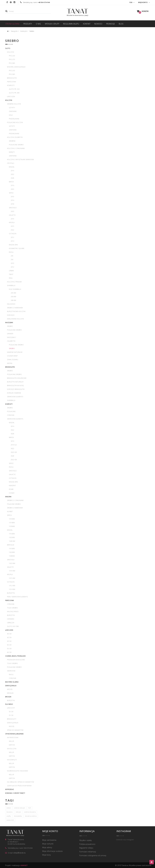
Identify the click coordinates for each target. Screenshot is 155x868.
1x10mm (12, 519)
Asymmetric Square (17, 248)
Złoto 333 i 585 (13, 626)
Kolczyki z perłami (14, 282)
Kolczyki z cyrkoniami (16, 148)
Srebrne (12, 141)
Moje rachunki (48, 844)
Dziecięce (11, 315)
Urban (11, 271)
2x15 (12, 226)
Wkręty (12, 152)
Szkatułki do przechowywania (19, 786)
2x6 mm (13, 297)
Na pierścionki (13, 738)
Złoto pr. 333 (14, 89)
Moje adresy (47, 848)
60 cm (9, 652)
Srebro (10, 326)
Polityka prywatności (87, 844)
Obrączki (11, 623)
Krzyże (10, 689)
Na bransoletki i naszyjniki (17, 771)
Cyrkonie (11, 415)
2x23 (12, 211)
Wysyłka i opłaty (86, 840)
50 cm (9, 645)
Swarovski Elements (15, 397)
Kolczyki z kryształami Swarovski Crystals (20, 161)
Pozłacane (11, 411)
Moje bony (46, 855)
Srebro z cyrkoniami (15, 500)
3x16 (12, 426)
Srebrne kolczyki (14, 104)
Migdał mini (13, 245)
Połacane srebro (14, 504)
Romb (11, 489)
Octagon (13, 234)
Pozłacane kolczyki (15, 122)
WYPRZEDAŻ (10, 789)
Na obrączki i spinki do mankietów (21, 782)
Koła (11, 115)
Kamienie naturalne (15, 352)
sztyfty (9, 816)
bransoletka (18, 816)
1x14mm (12, 523)
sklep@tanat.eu (19, 853)
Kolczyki (11, 52)
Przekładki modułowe (16, 660)
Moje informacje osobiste (52, 851)
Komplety (11, 85)
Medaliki (10, 693)
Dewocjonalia (11, 686)
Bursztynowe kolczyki (16, 311)
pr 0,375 (12, 59)
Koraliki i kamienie (14, 393)
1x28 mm (12, 541)
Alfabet (10, 511)
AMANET (24, 865)
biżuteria (10, 812)
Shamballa (11, 285)
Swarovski (11, 671)
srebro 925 (10, 820)
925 (30, 808)
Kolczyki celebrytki (15, 137)
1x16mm (12, 534)
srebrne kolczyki (20, 808)
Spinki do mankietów (15, 730)
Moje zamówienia (49, 840)
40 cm (9, 634)
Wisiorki (8, 497)
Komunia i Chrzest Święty (15, 793)
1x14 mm (12, 589)
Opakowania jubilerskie (14, 734)
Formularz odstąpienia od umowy (93, 855)
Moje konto (50, 831)
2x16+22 (14, 445)
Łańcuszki (11, 97)
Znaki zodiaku (13, 360)
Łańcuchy (11, 708)
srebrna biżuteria (30, 812)
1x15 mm (12, 578)
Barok (11, 182)
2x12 (12, 237)
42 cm (9, 637)
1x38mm (12, 556)
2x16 (12, 171)
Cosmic (12, 493)
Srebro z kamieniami (15, 308)
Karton (12, 745)
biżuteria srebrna (31, 816)
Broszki (8, 697)
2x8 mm (13, 300)
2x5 (12, 256)
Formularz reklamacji (88, 851)
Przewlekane (14, 119)
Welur (11, 741)
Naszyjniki (9, 323)
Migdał (12, 167)
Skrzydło (13, 208)
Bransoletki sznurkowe (17, 378)
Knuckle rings (13, 612)
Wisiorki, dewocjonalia (16, 67)
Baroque (11, 545)
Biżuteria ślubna (12, 682)
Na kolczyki (12, 749)
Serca (9, 515)
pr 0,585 (12, 63)
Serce (11, 193)
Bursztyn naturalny (15, 382)
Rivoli (11, 252)
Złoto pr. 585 (14, 93)
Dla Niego (9, 704)
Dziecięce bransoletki (16, 389)
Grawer (10, 334)
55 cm (9, 649)
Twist (11, 274)
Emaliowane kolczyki (15, 319)
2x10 (12, 197)
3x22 (12, 430)
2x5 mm (13, 293)
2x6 (12, 260)
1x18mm (12, 526)
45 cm (9, 641)
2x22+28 (14, 452)
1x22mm (12, 537)
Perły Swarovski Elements (17, 597)
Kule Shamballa (15, 289)
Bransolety (12, 719)
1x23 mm (12, 563)
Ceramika (11, 619)
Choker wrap (12, 356)
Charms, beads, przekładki (15, 656)
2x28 (12, 178)
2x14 (12, 200)
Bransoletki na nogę (15, 386)
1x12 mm (12, 586)
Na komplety (12, 760)
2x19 (12, 219)
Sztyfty (12, 108)
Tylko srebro (12, 608)
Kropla (12, 222)
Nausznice (11, 304)
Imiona (10, 363)
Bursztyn (11, 593)
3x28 (12, 434)
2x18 (12, 204)
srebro (9, 808)
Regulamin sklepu (86, 848)
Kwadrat (12, 486)
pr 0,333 (12, 56)
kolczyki (18, 812)
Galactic (12, 215)
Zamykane (13, 111)
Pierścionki (11, 82)
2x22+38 (14, 460)
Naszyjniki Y (12, 337)
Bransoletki (12, 78)
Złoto (8, 48)
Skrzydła (11, 560)
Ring (11, 278)
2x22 (12, 174)
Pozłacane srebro (16, 145)
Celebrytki (11, 341)
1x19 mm (12, 571)
